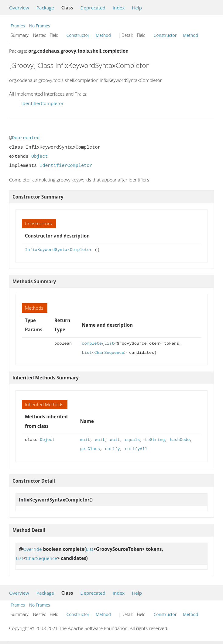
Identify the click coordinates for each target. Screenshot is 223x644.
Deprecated (93, 8)
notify (112, 449)
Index (119, 8)
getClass (90, 449)
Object (40, 157)
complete (92, 344)
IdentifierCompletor (42, 103)
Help (137, 8)
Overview (19, 8)
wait (85, 440)
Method (103, 35)
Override (33, 549)
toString (155, 440)
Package (45, 8)
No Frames (40, 26)
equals (132, 440)
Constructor (78, 35)
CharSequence (109, 353)
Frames (18, 26)
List (109, 344)
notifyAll (136, 449)
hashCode (180, 440)
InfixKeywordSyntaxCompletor (58, 250)
